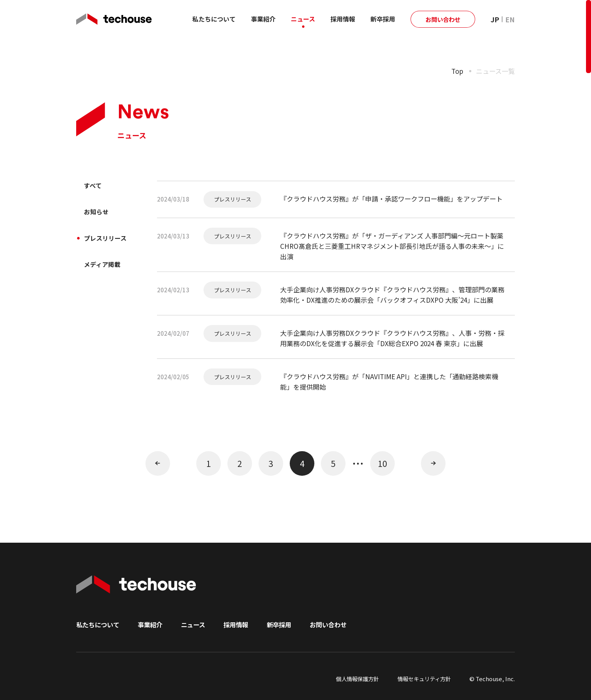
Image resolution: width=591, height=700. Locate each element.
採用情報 (343, 19)
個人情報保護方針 (352, 679)
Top (457, 71)
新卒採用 (383, 19)
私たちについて (214, 19)
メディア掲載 (106, 271)
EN (510, 19)
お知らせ (98, 215)
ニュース (303, 19)
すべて (94, 187)
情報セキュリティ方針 (422, 679)
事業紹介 (263, 19)
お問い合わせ (443, 19)
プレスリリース (109, 243)
